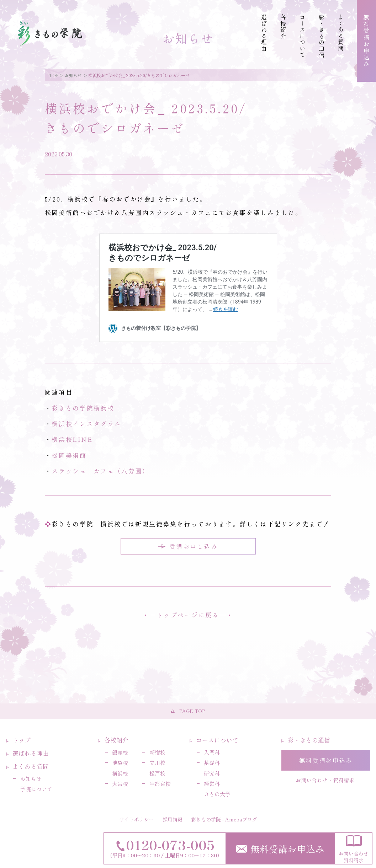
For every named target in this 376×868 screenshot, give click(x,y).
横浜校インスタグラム (86, 424)
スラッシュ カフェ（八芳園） (100, 471)
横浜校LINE (72, 439)
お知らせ (73, 75)
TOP (54, 75)
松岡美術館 (69, 455)
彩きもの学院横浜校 (83, 408)
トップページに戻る (188, 615)
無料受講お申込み (280, 849)
